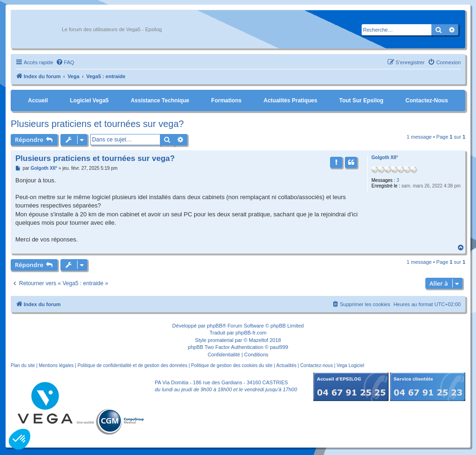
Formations (226, 100)
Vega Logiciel (350, 365)
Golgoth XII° (385, 157)
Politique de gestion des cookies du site (232, 365)
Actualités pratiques (290, 100)
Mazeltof (258, 340)
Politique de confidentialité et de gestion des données (132, 365)
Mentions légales (56, 365)
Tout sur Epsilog (361, 100)
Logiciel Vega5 (89, 100)
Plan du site (23, 365)
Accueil (38, 100)
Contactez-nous (426, 100)
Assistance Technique (160, 100)
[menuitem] (65, 62)
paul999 (279, 347)
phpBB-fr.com (251, 333)
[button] (20, 439)
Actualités (286, 365)
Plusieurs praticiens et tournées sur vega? (97, 124)
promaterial (221, 340)
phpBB (215, 326)
